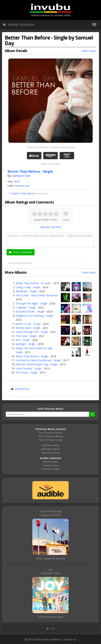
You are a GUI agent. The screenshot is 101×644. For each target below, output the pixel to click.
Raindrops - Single (26, 291)
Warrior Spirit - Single (28, 328)
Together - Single (26, 307)
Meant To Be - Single (28, 324)
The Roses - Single (27, 372)
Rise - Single (23, 340)
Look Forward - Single (29, 368)
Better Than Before (24, 193)
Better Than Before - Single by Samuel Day (51, 147)
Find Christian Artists (50, 433)
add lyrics (42, 194)
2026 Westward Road (51, 617)
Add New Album (50, 449)
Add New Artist (51, 445)
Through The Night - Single (31, 304)
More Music (89, 51)
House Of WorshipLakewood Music (51, 513)
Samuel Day (21, 176)
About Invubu (50, 462)
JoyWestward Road (51, 571)
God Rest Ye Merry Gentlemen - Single (38, 360)
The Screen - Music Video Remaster (37, 295)
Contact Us (70, 639)
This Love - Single (26, 336)
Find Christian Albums (51, 436)
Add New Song (50, 453)
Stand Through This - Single (32, 332)
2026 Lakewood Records (51, 558)
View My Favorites (50, 227)
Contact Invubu (50, 469)
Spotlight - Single (25, 344)
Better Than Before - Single (32, 356)
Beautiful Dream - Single (30, 311)
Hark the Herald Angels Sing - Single (37, 364)
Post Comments (21, 252)
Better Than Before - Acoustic (33, 283)
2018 (17, 181)
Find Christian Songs (51, 440)
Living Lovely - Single (28, 287)
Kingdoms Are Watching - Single (34, 316)
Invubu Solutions (18, 24)
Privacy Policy (50, 465)
